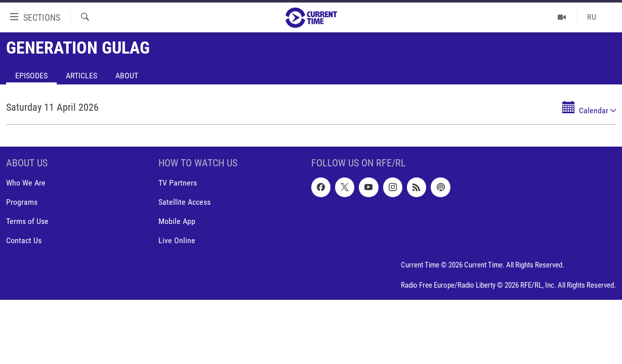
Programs (22, 202)
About (127, 76)
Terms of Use (27, 221)
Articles (81, 76)
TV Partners (178, 183)
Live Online (177, 241)
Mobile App (177, 221)
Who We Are (26, 183)
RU (592, 17)
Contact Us (24, 241)
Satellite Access (184, 202)
